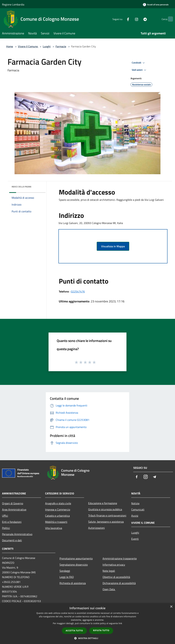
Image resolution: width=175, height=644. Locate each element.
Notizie (135, 503)
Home (10, 46)
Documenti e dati (12, 540)
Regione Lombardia (13, 4)
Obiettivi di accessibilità (116, 577)
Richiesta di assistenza (73, 583)
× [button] (171, 607)
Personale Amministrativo (17, 534)
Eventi (135, 539)
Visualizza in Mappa (113, 246)
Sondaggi (65, 571)
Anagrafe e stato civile (58, 503)
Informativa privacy (114, 565)
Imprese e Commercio (58, 509)
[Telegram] (138, 19)
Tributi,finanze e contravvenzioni (107, 515)
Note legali (109, 571)
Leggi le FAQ (67, 577)
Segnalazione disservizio (74, 565)
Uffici (5, 516)
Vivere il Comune (28, 46)
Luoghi (47, 46)
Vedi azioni (139, 70)
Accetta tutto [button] (74, 631)
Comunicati (138, 509)
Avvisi (135, 516)
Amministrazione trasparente (120, 558)
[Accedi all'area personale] (156, 5)
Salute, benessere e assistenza (106, 522)
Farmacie (61, 46)
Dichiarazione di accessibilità (119, 583)
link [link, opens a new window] (120, 623)
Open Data (109, 589)
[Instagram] (130, 19)
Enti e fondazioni (12, 522)
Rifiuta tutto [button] (101, 630)
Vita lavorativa (54, 528)
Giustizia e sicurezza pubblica (105, 509)
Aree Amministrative (14, 509)
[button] (87, 638)
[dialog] (87, 624)
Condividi (139, 63)
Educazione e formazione (103, 503)
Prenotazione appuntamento (76, 558)
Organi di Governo (13, 503)
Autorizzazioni (96, 528)
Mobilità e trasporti (56, 522)
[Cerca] (169, 19)
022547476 (78, 291)
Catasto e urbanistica (57, 516)
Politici (6, 528)
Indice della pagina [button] (21, 187)
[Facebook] (121, 19)
